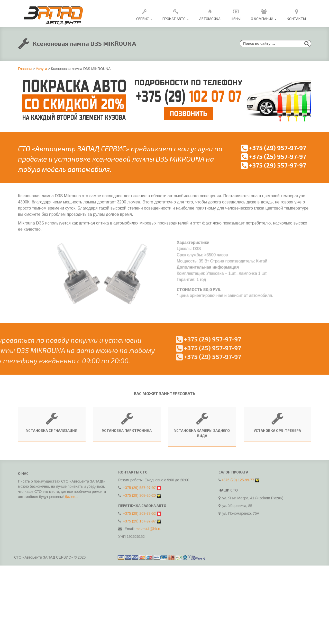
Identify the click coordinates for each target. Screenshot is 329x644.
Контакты (296, 14)
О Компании (264, 14)
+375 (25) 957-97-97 (273, 156)
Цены (236, 14)
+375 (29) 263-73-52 (139, 511)
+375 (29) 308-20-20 (139, 493)
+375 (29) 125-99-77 (238, 478)
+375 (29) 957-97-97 (273, 148)
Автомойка (210, 14)
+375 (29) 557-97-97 (273, 165)
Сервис (144, 14)
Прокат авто (176, 14)
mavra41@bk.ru (149, 526)
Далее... (72, 499)
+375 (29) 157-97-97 (139, 519)
